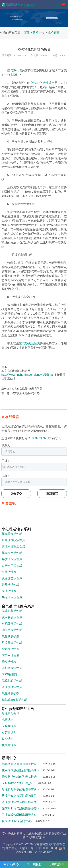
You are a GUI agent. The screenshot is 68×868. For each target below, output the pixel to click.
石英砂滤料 (9, 732)
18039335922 (39, 438)
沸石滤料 (8, 720)
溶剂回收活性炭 (12, 668)
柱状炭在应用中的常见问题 (27, 389)
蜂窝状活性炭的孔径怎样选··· (20, 777)
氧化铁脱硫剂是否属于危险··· (20, 764)
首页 (26, 33)
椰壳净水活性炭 (12, 553)
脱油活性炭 (9, 591)
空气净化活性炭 (29, 343)
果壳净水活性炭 (12, 597)
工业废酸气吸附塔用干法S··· (20, 815)
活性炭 (44, 833)
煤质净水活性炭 (12, 559)
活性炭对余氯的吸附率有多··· (20, 789)
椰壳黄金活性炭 (12, 534)
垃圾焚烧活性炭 (12, 643)
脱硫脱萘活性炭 (12, 611)
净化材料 (31, 837)
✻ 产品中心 (11, 864)
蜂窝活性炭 (9, 662)
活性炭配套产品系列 (18, 709)
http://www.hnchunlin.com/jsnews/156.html (29, 375)
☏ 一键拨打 (34, 864)
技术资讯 (53, 33)
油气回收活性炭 (12, 630)
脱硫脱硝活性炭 (12, 681)
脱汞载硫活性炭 (12, 617)
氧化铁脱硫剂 (11, 636)
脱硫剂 (56, 833)
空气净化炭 (15, 70)
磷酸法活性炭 (11, 585)
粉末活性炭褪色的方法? (17, 821)
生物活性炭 (9, 572)
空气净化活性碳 (41, 83)
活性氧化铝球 (11, 713)
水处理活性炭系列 (16, 529)
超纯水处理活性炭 (13, 546)
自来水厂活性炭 (12, 566)
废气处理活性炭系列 (18, 606)
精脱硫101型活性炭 (14, 700)
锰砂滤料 (8, 739)
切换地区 (31, 5)
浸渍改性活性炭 (12, 687)
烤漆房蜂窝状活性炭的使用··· (20, 796)
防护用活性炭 (11, 655)
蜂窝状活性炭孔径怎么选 (26, 393)
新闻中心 (38, 33)
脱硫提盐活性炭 (12, 578)
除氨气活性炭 (11, 649)
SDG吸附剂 (9, 674)
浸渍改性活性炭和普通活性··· (20, 802)
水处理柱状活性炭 (13, 540)
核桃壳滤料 (9, 745)
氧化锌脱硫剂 (11, 693)
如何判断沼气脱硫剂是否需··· (20, 808)
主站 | (21, 5)
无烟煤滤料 (9, 726)
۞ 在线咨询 (57, 864)
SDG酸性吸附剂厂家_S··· (18, 783)
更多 (4, 367)
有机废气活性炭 (12, 624)
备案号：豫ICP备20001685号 (38, 848)
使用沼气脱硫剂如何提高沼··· (20, 770)
